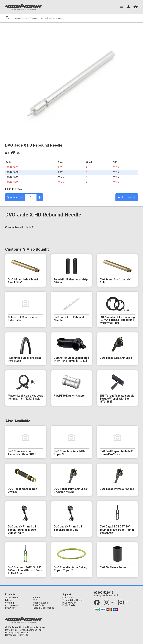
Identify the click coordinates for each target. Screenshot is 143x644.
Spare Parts (38, 605)
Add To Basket (127, 197)
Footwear (10, 608)
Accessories (12, 598)
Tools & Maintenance (43, 608)
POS (35, 600)
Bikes (8, 600)
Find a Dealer (69, 605)
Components (12, 605)
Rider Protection (41, 603)
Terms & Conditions (72, 600)
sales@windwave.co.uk (106, 596)
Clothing (9, 603)
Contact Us (68, 598)
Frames (36, 598)
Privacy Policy (69, 603)
